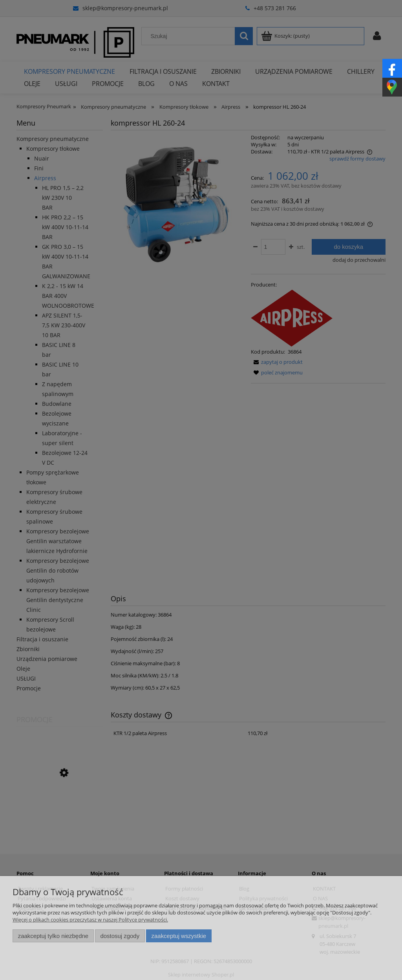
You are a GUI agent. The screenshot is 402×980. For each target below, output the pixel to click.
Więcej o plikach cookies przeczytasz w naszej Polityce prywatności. (90, 920)
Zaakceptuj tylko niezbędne (53, 936)
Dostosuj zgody (120, 936)
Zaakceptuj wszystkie (179, 936)
